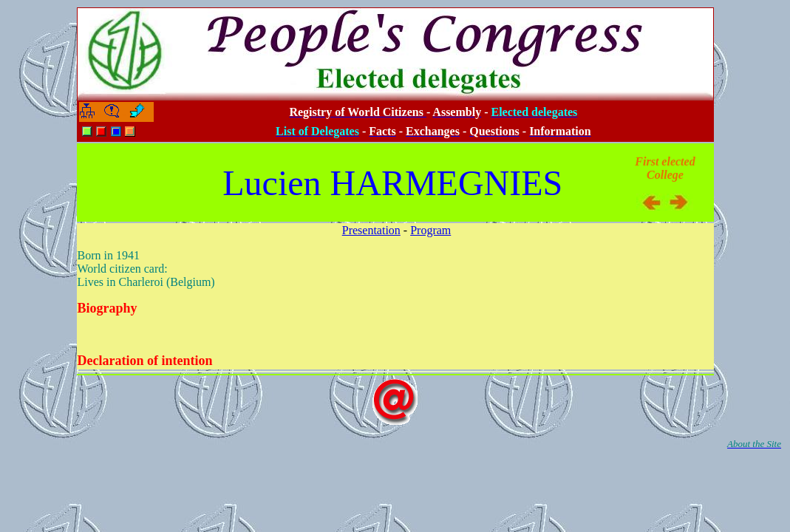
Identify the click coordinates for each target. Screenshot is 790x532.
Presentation (371, 230)
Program (430, 230)
